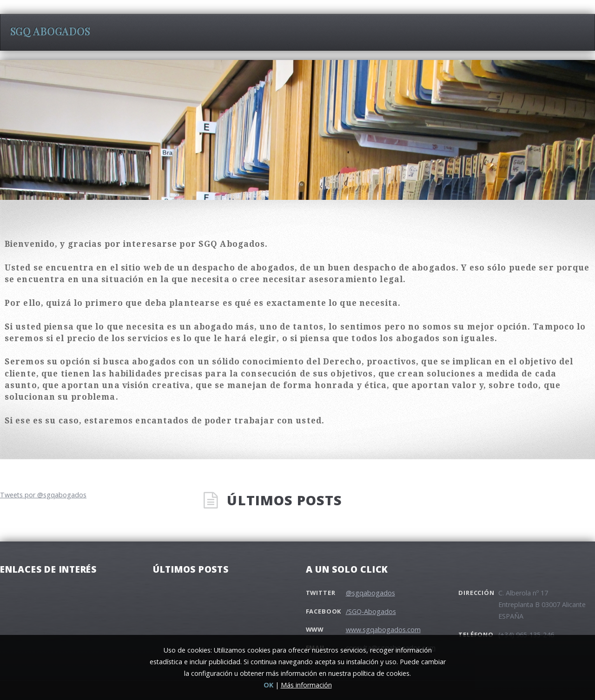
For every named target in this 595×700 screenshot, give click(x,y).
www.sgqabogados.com (383, 630)
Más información (306, 685)
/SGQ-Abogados (371, 611)
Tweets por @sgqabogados (43, 495)
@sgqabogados (370, 593)
